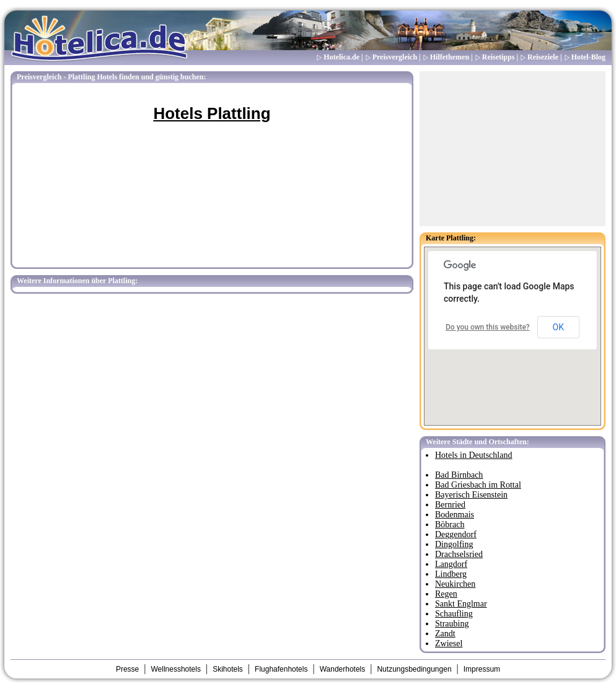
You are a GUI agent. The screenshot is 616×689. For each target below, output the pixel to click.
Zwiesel (449, 643)
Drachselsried (459, 554)
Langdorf (451, 564)
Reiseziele (543, 57)
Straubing (452, 624)
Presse (127, 669)
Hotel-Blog (588, 57)
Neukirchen (455, 584)
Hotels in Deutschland (473, 455)
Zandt (445, 634)
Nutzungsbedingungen (414, 669)
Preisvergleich (395, 57)
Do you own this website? (488, 327)
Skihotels (228, 669)
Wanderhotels (343, 669)
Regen (446, 594)
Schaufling (454, 614)
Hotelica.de (341, 57)
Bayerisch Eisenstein (471, 495)
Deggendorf (456, 534)
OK (558, 327)
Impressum (482, 669)
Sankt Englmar (461, 604)
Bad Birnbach (459, 475)
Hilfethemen (450, 57)
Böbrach (450, 524)
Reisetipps (499, 57)
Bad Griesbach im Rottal (478, 485)
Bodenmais (455, 515)
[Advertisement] (513, 149)
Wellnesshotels (175, 669)
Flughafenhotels (281, 669)
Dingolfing (454, 544)
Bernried (450, 505)
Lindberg (451, 574)
